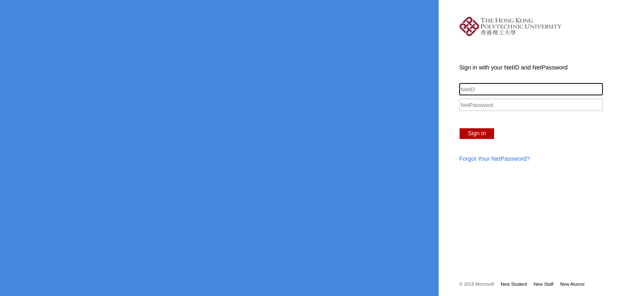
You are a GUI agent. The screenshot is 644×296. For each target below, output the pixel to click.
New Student (514, 284)
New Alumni (572, 284)
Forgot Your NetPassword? (494, 159)
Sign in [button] (477, 133)
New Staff (543, 284)
